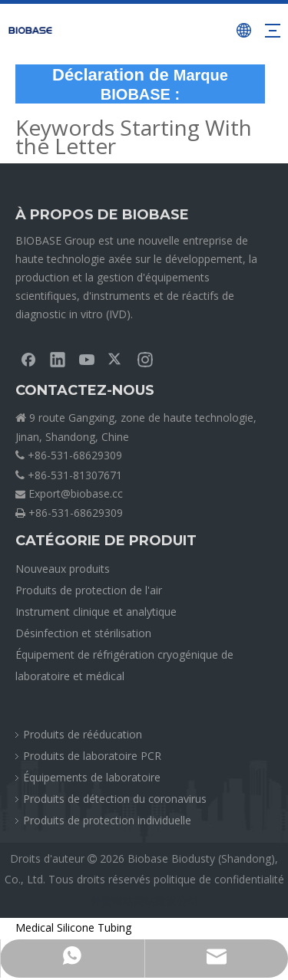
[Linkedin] (58, 359)
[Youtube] (87, 359)
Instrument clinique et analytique (96, 612)
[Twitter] (116, 359)
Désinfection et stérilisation (83, 633)
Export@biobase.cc (76, 493)
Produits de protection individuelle (107, 820)
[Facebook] (28, 359)
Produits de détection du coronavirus (115, 799)
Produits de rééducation (83, 734)
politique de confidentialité (219, 879)
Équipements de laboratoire (92, 777)
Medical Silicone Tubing (73, 927)
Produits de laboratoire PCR (92, 756)
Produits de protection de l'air (89, 590)
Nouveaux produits (63, 569)
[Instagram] (145, 359)
